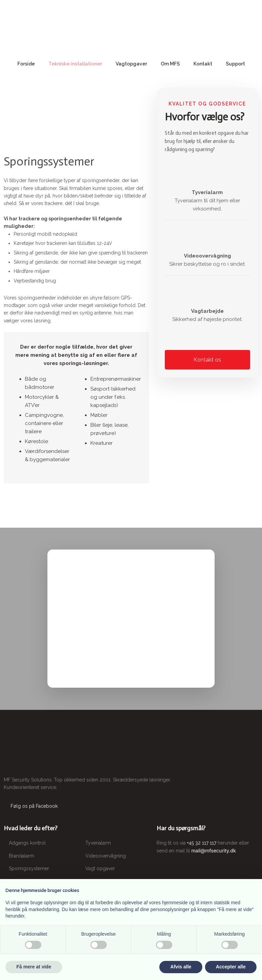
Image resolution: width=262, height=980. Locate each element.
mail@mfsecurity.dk (214, 851)
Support (235, 64)
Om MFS (170, 64)
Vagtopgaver (131, 64)
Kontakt (203, 64)
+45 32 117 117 (202, 843)
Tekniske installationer (75, 64)
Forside (26, 64)
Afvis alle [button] (181, 967)
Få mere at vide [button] (34, 967)
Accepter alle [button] (231, 967)
